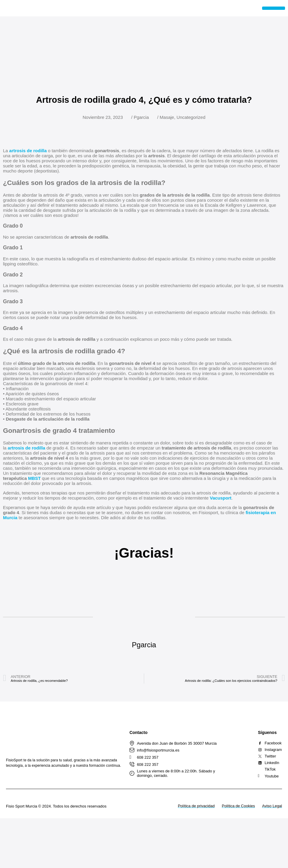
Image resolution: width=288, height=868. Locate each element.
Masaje (167, 117)
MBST (34, 478)
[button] (274, 8)
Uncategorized (191, 117)
